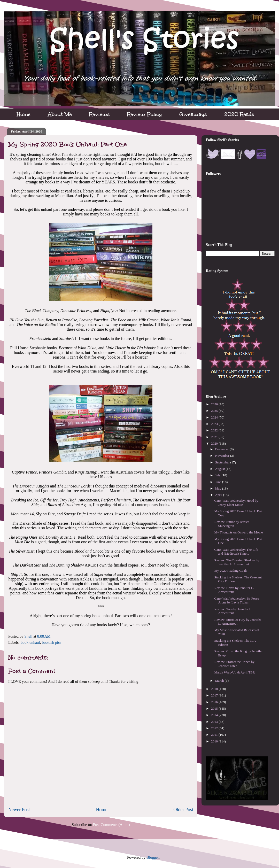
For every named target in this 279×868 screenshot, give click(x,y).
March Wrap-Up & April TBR (234, 672)
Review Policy (145, 114)
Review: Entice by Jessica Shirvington (232, 524)
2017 (215, 695)
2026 (215, 404)
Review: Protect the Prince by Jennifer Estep (234, 664)
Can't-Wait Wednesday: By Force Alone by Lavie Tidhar (237, 600)
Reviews (99, 114)
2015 (215, 708)
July (218, 475)
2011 (215, 735)
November (223, 456)
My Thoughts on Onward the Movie (238, 532)
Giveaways (193, 114)
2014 (215, 715)
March (220, 681)
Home (24, 114)
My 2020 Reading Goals (231, 571)
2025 (215, 411)
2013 (215, 722)
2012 (215, 728)
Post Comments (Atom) (111, 825)
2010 (215, 741)
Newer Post (19, 810)
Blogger (153, 857)
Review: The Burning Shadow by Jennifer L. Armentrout (237, 562)
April (219, 495)
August (220, 469)
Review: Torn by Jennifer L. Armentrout (233, 611)
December (223, 449)
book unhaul (30, 642)
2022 (215, 430)
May (219, 488)
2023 (215, 424)
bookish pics (52, 642)
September (223, 462)
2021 (215, 437)
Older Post (184, 810)
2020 (215, 443)
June (219, 482)
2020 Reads (239, 114)
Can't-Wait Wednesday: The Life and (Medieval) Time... (236, 552)
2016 (215, 702)
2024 (215, 417)
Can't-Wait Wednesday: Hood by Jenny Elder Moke (236, 503)
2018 (215, 689)
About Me (60, 114)
